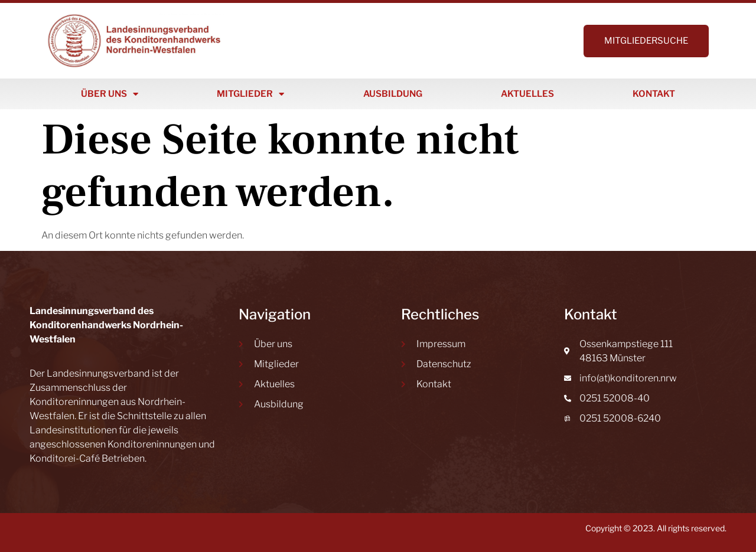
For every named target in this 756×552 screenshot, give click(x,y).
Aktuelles (527, 94)
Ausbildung (393, 94)
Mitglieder (250, 94)
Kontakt (654, 94)
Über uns (110, 94)
